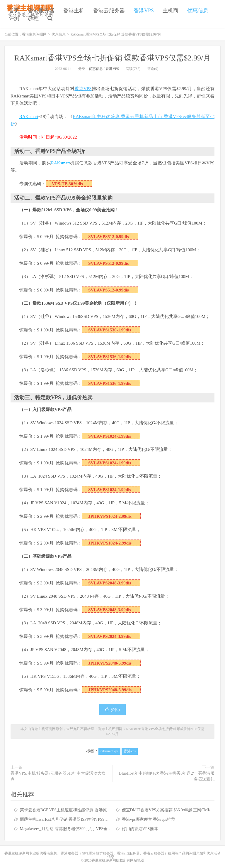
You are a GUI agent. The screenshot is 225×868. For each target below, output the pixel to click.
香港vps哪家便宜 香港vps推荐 (149, 819)
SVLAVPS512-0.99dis (109, 237)
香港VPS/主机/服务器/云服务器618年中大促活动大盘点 (58, 776)
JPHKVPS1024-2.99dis (110, 516)
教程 (33, 18)
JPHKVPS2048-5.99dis (110, 663)
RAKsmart (29, 117)
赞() (112, 710)
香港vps (130, 751)
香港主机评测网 (34, 34)
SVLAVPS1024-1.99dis (110, 436)
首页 (14, 11)
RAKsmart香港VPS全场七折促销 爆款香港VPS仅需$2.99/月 (112, 58)
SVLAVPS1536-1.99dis (110, 330)
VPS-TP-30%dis (67, 184)
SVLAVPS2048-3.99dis (110, 583)
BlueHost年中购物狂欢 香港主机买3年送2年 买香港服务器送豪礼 (167, 776)
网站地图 (137, 860)
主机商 (171, 11)
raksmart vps (110, 751)
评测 (14, 18)
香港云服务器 (109, 11)
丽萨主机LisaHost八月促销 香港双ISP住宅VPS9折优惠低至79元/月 (79, 819)
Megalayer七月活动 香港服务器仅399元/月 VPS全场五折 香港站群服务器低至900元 (94, 829)
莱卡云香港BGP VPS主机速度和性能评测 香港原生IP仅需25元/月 (78, 810)
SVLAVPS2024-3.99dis (110, 636)
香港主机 (74, 11)
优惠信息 (198, 11)
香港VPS (144, 11)
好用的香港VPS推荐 (140, 829)
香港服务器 (41, 11)
